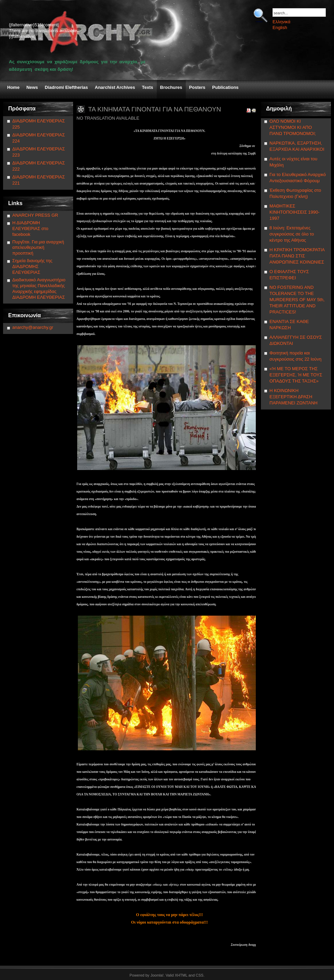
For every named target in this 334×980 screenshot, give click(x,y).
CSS (200, 975)
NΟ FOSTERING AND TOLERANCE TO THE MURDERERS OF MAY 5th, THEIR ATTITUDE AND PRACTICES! (297, 300)
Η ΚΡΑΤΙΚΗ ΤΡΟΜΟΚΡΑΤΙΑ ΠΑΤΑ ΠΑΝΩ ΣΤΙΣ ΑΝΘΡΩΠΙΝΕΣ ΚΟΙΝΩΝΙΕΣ (297, 256)
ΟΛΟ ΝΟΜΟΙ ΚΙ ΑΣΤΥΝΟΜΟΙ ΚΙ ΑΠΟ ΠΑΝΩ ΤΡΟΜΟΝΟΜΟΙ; (293, 127)
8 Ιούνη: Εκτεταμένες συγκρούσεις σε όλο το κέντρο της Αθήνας (292, 234)
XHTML (181, 975)
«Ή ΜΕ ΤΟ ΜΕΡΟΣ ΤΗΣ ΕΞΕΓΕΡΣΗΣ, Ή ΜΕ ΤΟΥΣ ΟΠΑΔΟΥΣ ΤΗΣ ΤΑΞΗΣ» (296, 375)
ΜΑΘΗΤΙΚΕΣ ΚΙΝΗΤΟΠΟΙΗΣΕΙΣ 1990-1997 (295, 212)
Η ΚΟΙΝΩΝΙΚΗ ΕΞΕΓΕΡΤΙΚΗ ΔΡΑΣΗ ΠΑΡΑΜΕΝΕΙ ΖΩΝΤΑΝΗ (294, 397)
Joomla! (157, 975)
